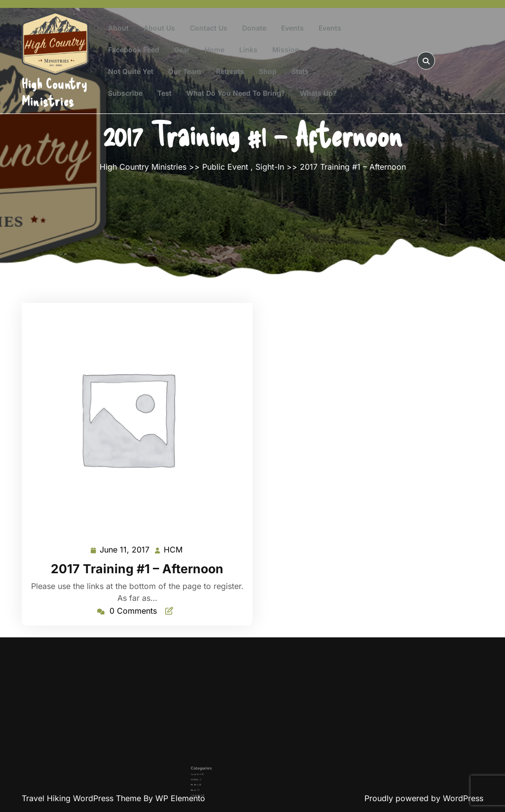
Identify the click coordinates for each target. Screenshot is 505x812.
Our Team (185, 71)
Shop (268, 71)
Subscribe (125, 93)
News (220, 779)
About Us (159, 28)
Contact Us (209, 28)
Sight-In (270, 167)
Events (292, 28)
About (118, 28)
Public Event (225, 167)
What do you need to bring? (236, 93)
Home (215, 50)
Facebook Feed (134, 50)
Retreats (230, 71)
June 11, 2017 (125, 550)
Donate (254, 28)
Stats (300, 71)
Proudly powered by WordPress (424, 798)
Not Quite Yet (131, 71)
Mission (286, 50)
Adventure (221, 770)
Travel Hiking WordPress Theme (83, 798)
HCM (174, 549)
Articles (220, 773)
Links (248, 50)
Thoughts (221, 782)
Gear (182, 50)
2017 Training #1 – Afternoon (137, 569)
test (164, 93)
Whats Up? (318, 93)
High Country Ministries (54, 92)
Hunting (221, 776)
